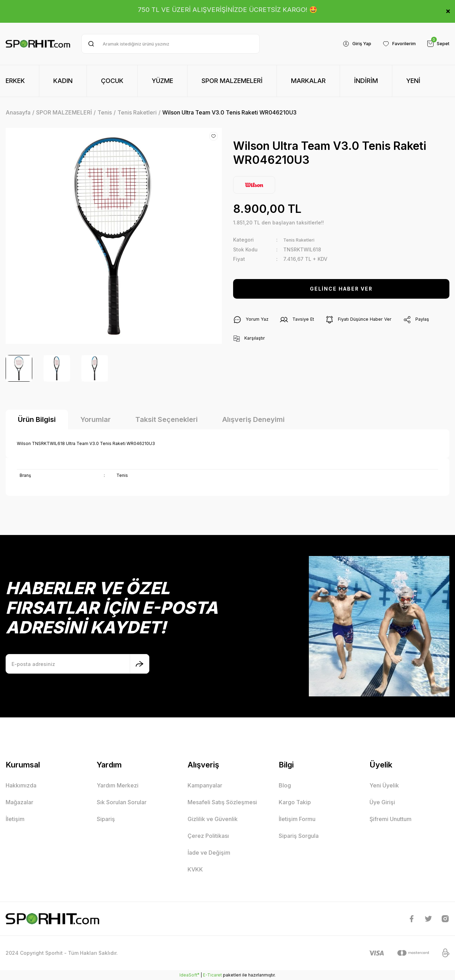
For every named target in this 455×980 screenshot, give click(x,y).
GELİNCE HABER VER (341, 289)
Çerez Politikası (208, 836)
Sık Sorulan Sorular (122, 802)
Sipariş (106, 819)
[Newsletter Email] (77, 664)
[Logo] (38, 44)
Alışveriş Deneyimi (253, 419)
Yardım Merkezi (118, 785)
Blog (285, 785)
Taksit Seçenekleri (167, 419)
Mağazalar (19, 802)
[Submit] (140, 664)
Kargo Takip (295, 802)
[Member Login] (350, 44)
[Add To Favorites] (213, 136)
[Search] (171, 44)
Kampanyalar (205, 785)
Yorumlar (96, 419)
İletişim (15, 819)
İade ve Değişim (209, 853)
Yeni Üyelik (384, 785)
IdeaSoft (189, 975)
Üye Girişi (382, 802)
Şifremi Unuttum (391, 819)
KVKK (195, 869)
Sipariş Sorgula (299, 836)
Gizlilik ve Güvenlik (213, 819)
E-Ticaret (212, 975)
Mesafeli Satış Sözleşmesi (222, 802)
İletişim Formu (297, 819)
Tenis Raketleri (302, 240)
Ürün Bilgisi (37, 419)
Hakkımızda (21, 785)
